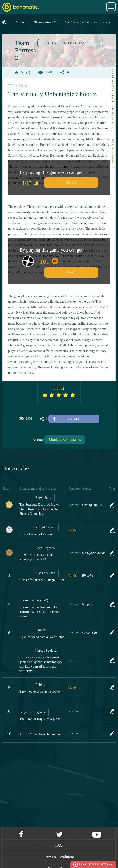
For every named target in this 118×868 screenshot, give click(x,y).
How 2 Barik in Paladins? (37, 534)
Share (66, 419)
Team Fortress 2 (45, 22)
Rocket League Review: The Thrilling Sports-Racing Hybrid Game (40, 612)
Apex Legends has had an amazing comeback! (37, 557)
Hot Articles (113, 151)
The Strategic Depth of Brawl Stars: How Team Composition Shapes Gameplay (40, 509)
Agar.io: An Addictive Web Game (42, 637)
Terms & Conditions (59, 857)
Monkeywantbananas (65, 440)
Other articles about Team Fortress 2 (113, 87)
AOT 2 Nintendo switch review (40, 734)
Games (21, 22)
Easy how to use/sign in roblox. (40, 692)
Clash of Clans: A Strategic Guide (42, 580)
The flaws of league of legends (40, 719)
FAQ (59, 845)
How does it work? (96, 864)
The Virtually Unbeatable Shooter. (88, 22)
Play (71, 182)
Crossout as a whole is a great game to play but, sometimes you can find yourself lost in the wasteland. (41, 664)
